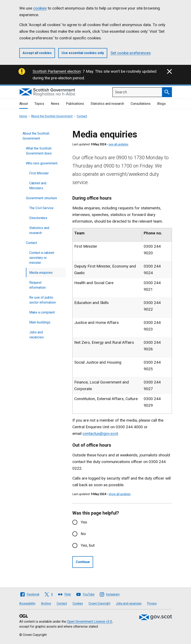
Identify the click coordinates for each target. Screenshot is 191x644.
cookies (40, 8)
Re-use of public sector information (43, 300)
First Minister (39, 173)
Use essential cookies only (83, 53)
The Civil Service (41, 208)
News (55, 104)
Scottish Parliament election (57, 71)
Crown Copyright (99, 603)
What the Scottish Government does (39, 151)
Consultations (141, 104)
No (83, 534)
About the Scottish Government (52, 116)
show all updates (120, 494)
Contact (82, 116)
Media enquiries (41, 273)
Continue (83, 562)
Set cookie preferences (131, 53)
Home (23, 116)
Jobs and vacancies (36, 335)
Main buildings (40, 322)
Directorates (38, 218)
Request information (37, 285)
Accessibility (27, 603)
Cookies (78, 603)
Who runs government (42, 163)
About (24, 104)
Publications (75, 104)
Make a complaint (42, 312)
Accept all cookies (37, 53)
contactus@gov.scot (100, 434)
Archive (46, 603)
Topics (39, 104)
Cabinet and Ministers (38, 186)
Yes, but (88, 545)
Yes (84, 522)
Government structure (41, 198)
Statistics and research (107, 104)
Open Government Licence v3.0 (89, 622)
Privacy (152, 603)
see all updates (119, 144)
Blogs (161, 104)
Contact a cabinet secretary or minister (42, 258)
